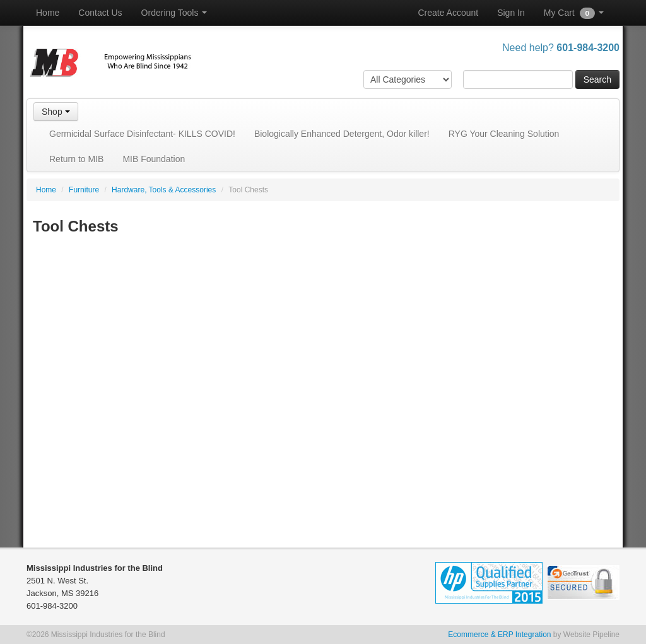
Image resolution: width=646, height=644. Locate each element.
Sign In (511, 13)
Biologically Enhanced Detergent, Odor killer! (342, 134)
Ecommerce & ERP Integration (499, 635)
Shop (56, 112)
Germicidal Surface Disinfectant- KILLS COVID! (142, 134)
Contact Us (100, 13)
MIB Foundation (154, 159)
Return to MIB (76, 159)
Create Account (448, 13)
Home (48, 13)
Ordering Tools (174, 13)
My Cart (574, 13)
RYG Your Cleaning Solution (504, 134)
